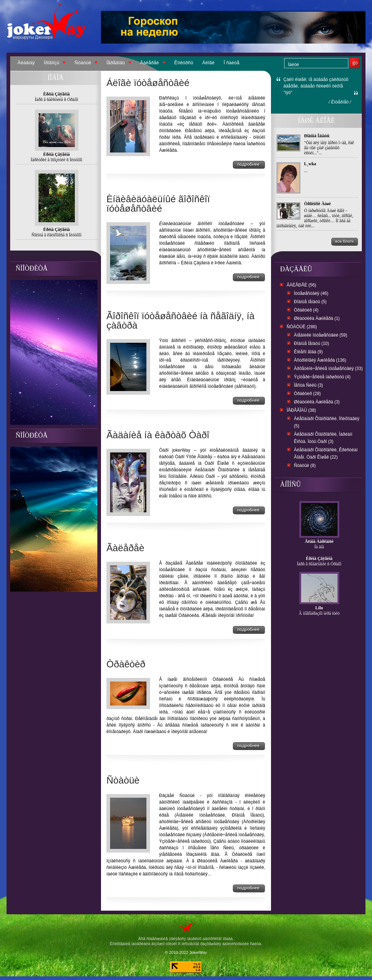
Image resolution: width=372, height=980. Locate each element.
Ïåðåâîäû (116, 63)
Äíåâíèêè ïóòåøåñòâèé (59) (321, 335)
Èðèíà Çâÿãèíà (319, 558)
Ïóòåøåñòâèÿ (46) (311, 293)
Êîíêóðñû (184, 63)
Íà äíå (319, 547)
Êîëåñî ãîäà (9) (308, 352)
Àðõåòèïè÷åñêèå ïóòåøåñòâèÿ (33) (328, 369)
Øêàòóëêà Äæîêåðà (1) (317, 318)
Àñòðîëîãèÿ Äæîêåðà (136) (320, 360)
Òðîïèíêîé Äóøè (318, 204)
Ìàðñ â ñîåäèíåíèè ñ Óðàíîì (319, 564)
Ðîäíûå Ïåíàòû (317, 136)
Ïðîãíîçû (52, 63)
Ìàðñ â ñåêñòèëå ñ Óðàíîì (56, 99)
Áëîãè (209, 63)
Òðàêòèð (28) (307, 394)
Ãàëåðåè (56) (301, 285)
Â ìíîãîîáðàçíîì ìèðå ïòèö (319, 613)
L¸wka (310, 164)
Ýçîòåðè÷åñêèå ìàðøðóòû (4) (322, 377)
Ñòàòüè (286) (302, 327)
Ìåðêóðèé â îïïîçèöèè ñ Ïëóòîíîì (57, 160)
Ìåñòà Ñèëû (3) (308, 385)
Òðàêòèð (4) (306, 310)
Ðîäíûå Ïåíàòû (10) (312, 343)
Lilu (319, 608)
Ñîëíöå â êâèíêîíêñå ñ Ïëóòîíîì (57, 235)
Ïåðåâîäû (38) (301, 410)
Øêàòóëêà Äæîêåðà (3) (317, 402)
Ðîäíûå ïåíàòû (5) (310, 302)
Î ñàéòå (232, 63)
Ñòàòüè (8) (305, 465)
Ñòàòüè (83, 63)
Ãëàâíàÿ (26, 63)
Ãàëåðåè (150, 63)
